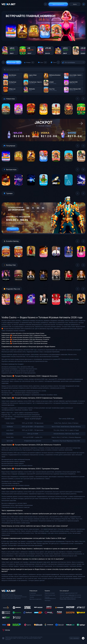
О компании (33, 593)
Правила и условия (50, 593)
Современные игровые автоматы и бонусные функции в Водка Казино (23, 333)
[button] (3, 62)
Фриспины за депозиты (35, 599)
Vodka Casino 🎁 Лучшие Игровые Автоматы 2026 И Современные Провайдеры (26, 337)
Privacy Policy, (63, 599)
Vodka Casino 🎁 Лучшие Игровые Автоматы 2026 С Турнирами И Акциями (24, 341)
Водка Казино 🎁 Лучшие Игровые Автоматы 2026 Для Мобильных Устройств (25, 339)
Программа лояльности (36, 595)
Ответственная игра (50, 595)
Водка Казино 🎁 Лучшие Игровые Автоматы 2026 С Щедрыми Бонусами (24, 335)
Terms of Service (71, 599)
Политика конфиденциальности (50, 598)
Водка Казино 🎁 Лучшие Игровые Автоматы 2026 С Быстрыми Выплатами (24, 343)
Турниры (32, 597)
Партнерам (48, 600)
